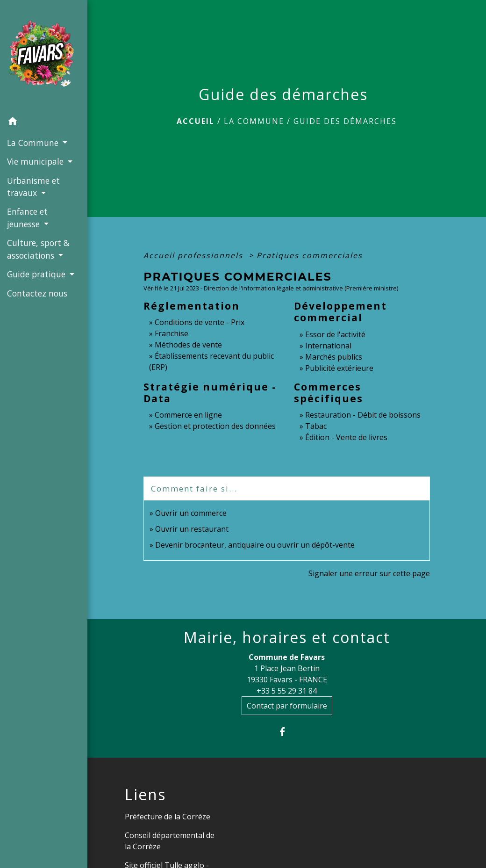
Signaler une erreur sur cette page (369, 573)
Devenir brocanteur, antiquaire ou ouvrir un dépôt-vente (255, 545)
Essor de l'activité (335, 334)
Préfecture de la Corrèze (168, 817)
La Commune (254, 121)
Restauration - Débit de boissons (363, 415)
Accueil (196, 121)
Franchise (172, 333)
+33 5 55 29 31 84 (287, 691)
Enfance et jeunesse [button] (27, 217)
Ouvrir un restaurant (192, 529)
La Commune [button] (34, 143)
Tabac (316, 426)
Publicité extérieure (339, 368)
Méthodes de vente (188, 345)
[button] (44, 123)
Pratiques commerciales (310, 255)
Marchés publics (334, 357)
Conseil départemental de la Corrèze (170, 841)
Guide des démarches (345, 121)
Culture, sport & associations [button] (38, 249)
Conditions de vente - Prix (200, 322)
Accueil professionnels (195, 255)
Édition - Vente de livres (346, 437)
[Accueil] (44, 56)
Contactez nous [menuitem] (37, 293)
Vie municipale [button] (36, 161)
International (328, 346)
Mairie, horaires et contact (287, 637)
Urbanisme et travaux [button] (33, 187)
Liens (145, 795)
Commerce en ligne (188, 415)
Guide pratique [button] (37, 274)
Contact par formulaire (287, 706)
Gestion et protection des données (215, 426)
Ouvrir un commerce (191, 513)
